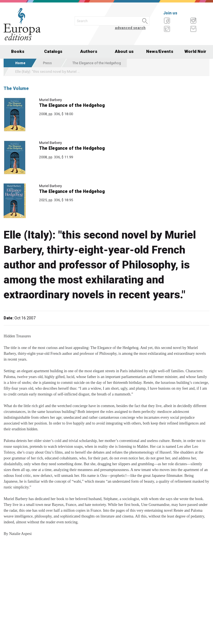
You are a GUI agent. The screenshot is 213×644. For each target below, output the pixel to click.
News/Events (160, 51)
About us (124, 51)
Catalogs (53, 51)
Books (18, 51)
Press (47, 63)
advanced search (130, 28)
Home (20, 63)
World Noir (195, 51)
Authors (89, 51)
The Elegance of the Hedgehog (97, 63)
